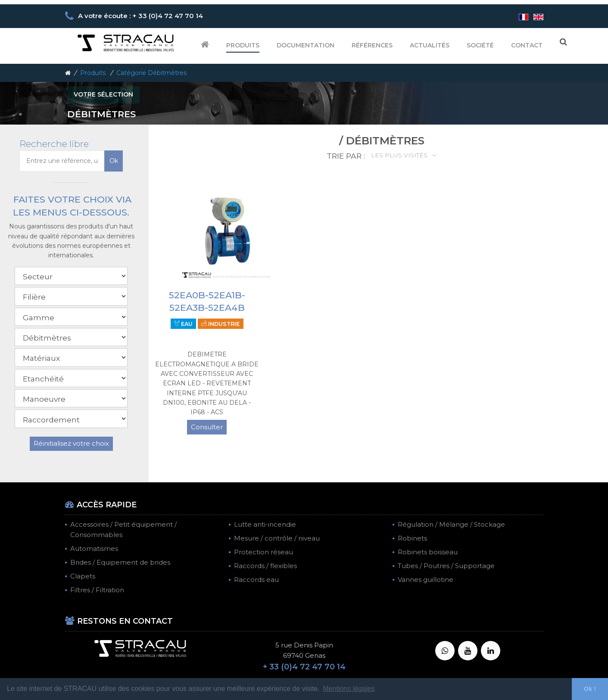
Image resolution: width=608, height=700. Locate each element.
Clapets (83, 576)
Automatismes (94, 548)
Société (480, 45)
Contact (527, 45)
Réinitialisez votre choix (71, 443)
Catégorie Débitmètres (151, 73)
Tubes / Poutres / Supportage (446, 566)
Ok (114, 161)
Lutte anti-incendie (265, 524)
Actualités (430, 45)
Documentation (306, 45)
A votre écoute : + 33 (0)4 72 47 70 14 (140, 16)
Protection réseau (263, 552)
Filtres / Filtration (97, 590)
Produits (243, 45)
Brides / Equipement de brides (120, 562)
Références (372, 45)
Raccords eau (256, 580)
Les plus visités (400, 155)
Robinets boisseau (428, 552)
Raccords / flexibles (265, 566)
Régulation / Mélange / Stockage (451, 524)
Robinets (412, 538)
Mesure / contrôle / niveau (277, 538)
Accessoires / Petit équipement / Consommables (123, 530)
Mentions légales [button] (349, 689)
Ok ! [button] (590, 689)
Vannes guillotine (426, 580)
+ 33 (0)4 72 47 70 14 (304, 667)
